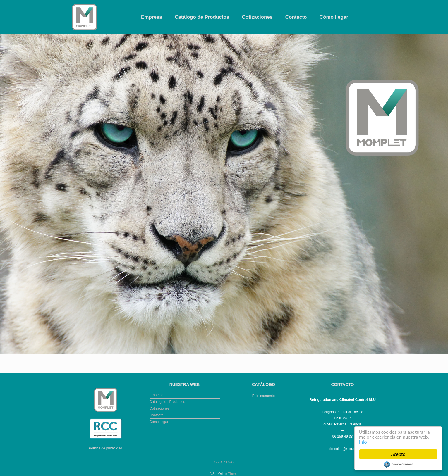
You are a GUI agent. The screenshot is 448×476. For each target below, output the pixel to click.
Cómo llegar (334, 17)
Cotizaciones (257, 17)
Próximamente (264, 396)
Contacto (296, 17)
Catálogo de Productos (202, 17)
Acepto (398, 454)
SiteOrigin (220, 474)
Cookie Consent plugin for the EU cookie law (398, 464)
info (363, 442)
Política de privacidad (105, 448)
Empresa (152, 17)
